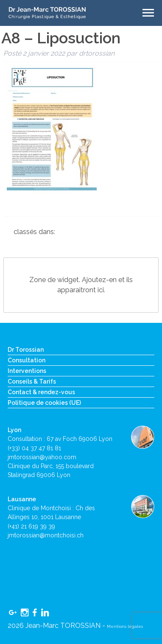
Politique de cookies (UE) (44, 403)
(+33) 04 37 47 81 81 (34, 448)
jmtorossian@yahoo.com (42, 457)
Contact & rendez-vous (41, 392)
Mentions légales (125, 626)
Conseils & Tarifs (32, 381)
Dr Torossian (26, 350)
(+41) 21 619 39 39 (31, 526)
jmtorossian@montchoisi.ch (46, 535)
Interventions (27, 371)
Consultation (27, 360)
